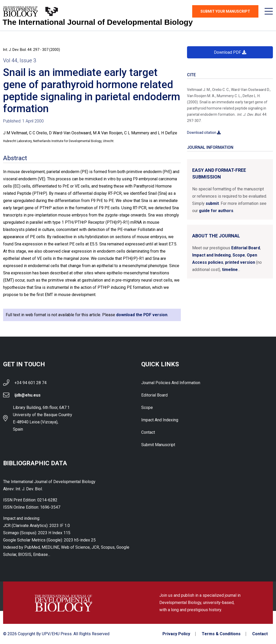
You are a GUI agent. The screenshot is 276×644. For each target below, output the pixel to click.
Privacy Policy (176, 634)
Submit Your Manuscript (225, 11)
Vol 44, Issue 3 (20, 60)
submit (212, 203)
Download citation (204, 133)
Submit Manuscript (158, 445)
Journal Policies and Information (171, 383)
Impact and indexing (160, 420)
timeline (230, 270)
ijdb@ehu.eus (28, 395)
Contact (148, 432)
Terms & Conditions (221, 634)
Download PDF (230, 52)
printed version (240, 262)
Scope (239, 255)
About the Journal (216, 236)
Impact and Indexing (211, 255)
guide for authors (216, 211)
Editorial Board (246, 248)
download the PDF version (142, 315)
